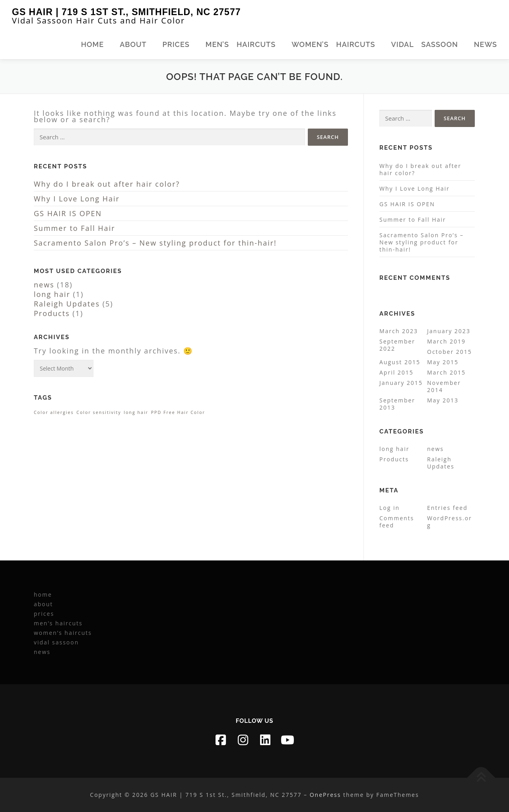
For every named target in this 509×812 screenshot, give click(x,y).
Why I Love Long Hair (77, 199)
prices (176, 44)
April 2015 (396, 372)
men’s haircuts (241, 44)
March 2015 (446, 372)
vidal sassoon (425, 44)
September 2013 (397, 404)
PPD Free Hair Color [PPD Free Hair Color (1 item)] (178, 412)
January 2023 (449, 331)
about (133, 44)
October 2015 (450, 352)
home (92, 44)
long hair (52, 294)
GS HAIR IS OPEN (68, 213)
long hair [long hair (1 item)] (136, 412)
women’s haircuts (333, 44)
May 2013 (443, 400)
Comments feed (397, 522)
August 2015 (400, 362)
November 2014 (444, 386)
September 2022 (397, 345)
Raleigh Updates (67, 304)
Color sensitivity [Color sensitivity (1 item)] (99, 412)
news (486, 44)
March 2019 (446, 341)
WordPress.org (450, 522)
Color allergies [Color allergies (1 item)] (54, 412)
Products (52, 313)
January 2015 (401, 383)
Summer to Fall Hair (75, 228)
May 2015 (443, 362)
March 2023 (399, 331)
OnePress (325, 795)
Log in (390, 508)
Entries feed (447, 508)
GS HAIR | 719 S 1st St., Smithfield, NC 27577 (126, 12)
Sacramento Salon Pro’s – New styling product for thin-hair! (155, 243)
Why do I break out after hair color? (107, 184)
